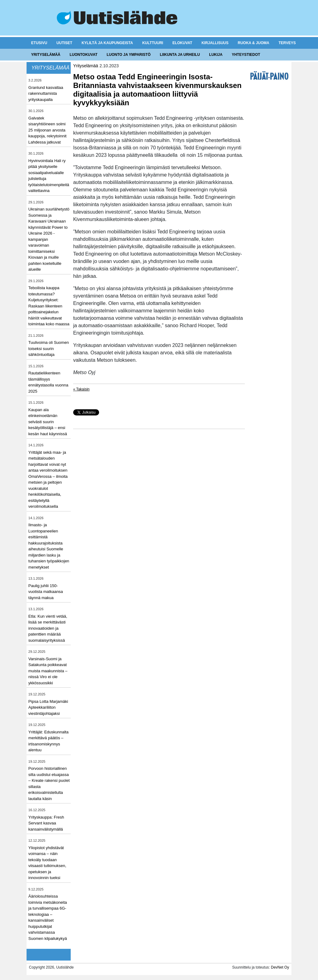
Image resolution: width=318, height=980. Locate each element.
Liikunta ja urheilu (180, 55)
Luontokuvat (84, 55)
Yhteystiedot (246, 55)
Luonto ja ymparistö (129, 55)
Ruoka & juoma (253, 43)
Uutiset (64, 43)
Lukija (216, 55)
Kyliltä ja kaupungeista (107, 43)
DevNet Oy (280, 967)
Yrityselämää (46, 55)
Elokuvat (182, 43)
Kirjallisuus (215, 43)
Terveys (287, 43)
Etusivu (39, 43)
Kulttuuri (153, 43)
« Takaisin (81, 389)
